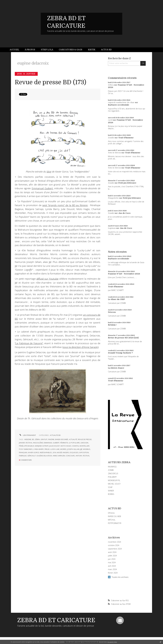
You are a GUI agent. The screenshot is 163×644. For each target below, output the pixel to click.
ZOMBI (111, 470)
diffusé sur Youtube (47, 279)
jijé (81, 449)
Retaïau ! (112, 325)
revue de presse (85, 439)
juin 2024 (112, 559)
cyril (110, 120)
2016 (54, 452)
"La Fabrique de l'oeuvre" (29, 343)
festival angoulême (34, 443)
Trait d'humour (126, 138)
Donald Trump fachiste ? (120, 353)
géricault (32, 456)
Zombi (111, 138)
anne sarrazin (59, 456)
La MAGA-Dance (116, 368)
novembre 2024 (114, 542)
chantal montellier (81, 446)
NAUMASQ (112, 467)
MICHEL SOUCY (114, 484)
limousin (84, 443)
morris (63, 449)
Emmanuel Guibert (42, 188)
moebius (87, 449)
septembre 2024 (115, 549)
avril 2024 (112, 566)
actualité (73, 439)
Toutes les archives (120, 577)
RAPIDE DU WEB (114, 516)
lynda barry (39, 449)
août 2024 (112, 552)
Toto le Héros (114, 153)
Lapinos (112, 228)
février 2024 (113, 573)
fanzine (51, 439)
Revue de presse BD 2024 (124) (123, 338)
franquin (23, 452)
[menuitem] (16, 50)
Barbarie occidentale (119, 105)
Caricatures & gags (71, 50)
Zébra (111, 85)
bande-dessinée (62, 439)
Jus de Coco (124, 213)
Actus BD (106, 50)
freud (47, 449)
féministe (64, 443)
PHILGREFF (112, 477)
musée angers (63, 452)
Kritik (92, 50)
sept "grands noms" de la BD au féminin (65, 205)
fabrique (23, 456)
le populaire (74, 443)
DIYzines (111, 513)
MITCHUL (112, 520)
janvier (22, 443)
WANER (111, 491)
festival (86, 456)
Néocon (112, 312)
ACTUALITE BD (55, 435)
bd (33, 439)
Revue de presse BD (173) (50, 82)
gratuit (44, 439)
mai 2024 (112, 563)
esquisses (74, 452)
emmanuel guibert (52, 443)
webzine (28, 439)
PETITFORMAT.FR (115, 523)
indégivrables (46, 452)
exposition (84, 452)
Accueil (14, 50)
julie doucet (55, 446)
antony (79, 456)
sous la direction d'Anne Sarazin (80, 347)
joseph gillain (73, 449)
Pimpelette (113, 198)
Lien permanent (27, 435)
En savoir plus (112, 642)
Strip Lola (47, 50)
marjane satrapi (42, 446)
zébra (37, 439)
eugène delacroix (44, 456)
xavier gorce (33, 452)
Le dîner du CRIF (116, 299)
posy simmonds (26, 449)
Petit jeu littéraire (127, 183)
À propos (30, 50)
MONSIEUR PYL (114, 480)
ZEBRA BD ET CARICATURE (56, 620)
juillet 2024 (112, 556)
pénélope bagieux (27, 446)
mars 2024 (112, 569)
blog (49, 172)
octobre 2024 (114, 545)
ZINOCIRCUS (113, 473)
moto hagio (66, 446)
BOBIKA (111, 494)
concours (70, 456)
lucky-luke (55, 449)
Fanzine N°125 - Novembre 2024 (124, 274)
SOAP (110, 487)
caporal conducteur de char (121, 102)
